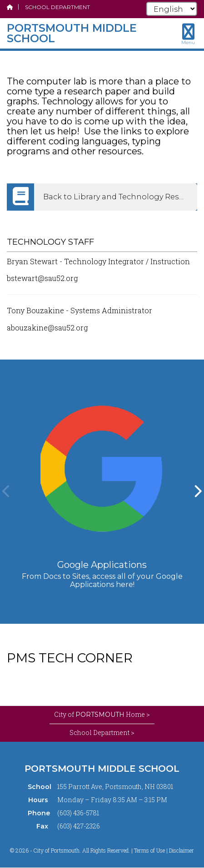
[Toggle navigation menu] (188, 34)
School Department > (102, 732)
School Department (57, 7)
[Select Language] (172, 9)
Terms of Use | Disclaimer (164, 850)
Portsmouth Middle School (102, 769)
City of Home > (102, 715)
